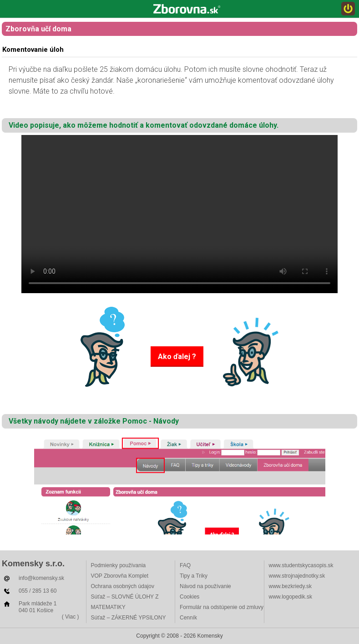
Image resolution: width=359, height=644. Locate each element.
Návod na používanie (205, 586)
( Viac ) (71, 617)
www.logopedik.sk (291, 597)
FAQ (185, 565)
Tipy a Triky (194, 576)
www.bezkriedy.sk (290, 586)
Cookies (190, 597)
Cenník (188, 618)
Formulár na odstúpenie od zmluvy (222, 607)
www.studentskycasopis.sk (301, 565)
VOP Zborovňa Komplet (120, 576)
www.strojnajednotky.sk (297, 576)
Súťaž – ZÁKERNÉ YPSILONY (129, 618)
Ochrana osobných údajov (123, 586)
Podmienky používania (119, 565)
